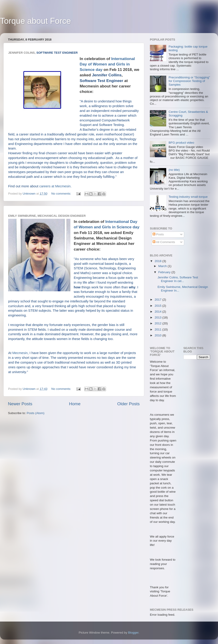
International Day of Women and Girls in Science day (107, 64)
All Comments (164, 242)
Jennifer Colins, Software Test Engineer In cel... (178, 279)
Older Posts (128, 404)
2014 (159, 312)
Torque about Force (35, 21)
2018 (159, 261)
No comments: (62, 194)
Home (75, 404)
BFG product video (181, 143)
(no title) (174, 170)
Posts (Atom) (36, 413)
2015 (159, 306)
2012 (159, 323)
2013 (159, 317)
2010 (159, 335)
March (163, 266)
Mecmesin (20, 353)
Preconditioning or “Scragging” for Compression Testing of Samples (189, 81)
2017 (159, 300)
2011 (159, 329)
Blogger (133, 633)
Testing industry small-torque (188, 197)
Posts (158, 234)
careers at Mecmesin (55, 186)
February (165, 272)
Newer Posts (20, 404)
